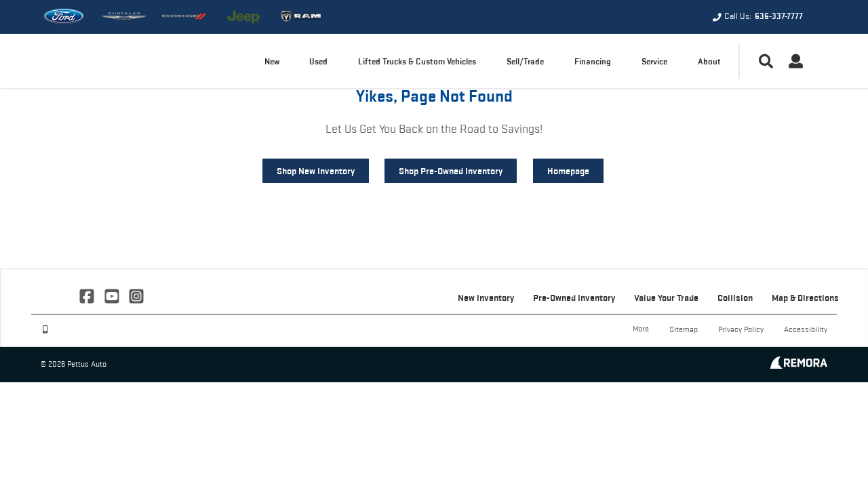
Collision (735, 298)
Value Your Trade (666, 298)
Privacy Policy (741, 329)
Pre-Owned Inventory (574, 298)
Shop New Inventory (316, 171)
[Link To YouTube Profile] (113, 295)
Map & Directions (805, 298)
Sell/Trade (525, 61)
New (272, 61)
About (709, 61)
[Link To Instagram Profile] (136, 295)
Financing (593, 61)
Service (654, 61)
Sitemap (684, 329)
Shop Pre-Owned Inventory (451, 171)
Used (318, 61)
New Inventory (486, 298)
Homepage (568, 171)
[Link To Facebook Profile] (88, 295)
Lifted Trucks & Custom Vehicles (417, 61)
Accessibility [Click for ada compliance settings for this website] (806, 329)
